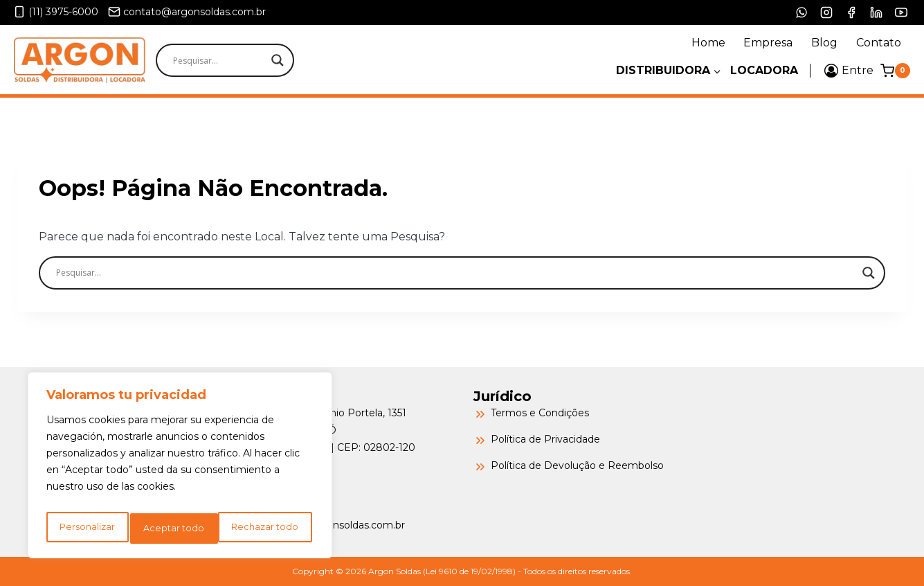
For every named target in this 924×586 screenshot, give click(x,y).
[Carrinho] (895, 71)
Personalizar (86, 529)
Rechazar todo (178, 529)
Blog (824, 43)
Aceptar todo (271, 529)
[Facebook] (851, 12)
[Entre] (849, 71)
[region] (180, 469)
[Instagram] (826, 12)
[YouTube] (901, 12)
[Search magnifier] (278, 60)
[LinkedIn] (876, 12)
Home (708, 43)
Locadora (764, 70)
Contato (879, 43)
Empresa (768, 43)
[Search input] (249, 60)
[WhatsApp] (801, 12)
